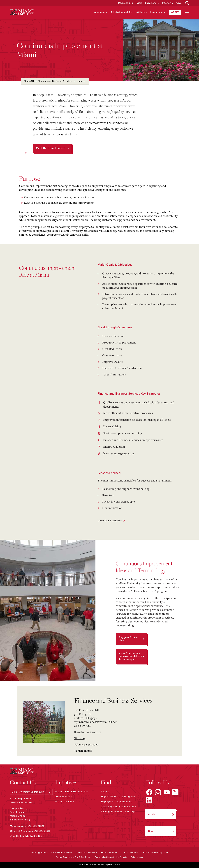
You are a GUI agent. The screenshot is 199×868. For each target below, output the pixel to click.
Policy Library (137, 857)
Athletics (142, 12)
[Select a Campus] (31, 792)
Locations (151, 3)
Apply (175, 12)
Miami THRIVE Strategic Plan (72, 792)
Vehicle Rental (83, 751)
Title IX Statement (130, 852)
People (105, 792)
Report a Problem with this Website (111, 857)
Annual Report (64, 797)
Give (179, 3)
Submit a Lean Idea (86, 744)
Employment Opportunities (116, 802)
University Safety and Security (118, 807)
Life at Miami (158, 12)
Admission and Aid (122, 12)
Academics (101, 12)
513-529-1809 (36, 826)
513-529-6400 (34, 836)
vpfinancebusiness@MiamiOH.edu (96, 722)
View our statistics (110, 521)
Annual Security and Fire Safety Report (74, 857)
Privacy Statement (109, 852)
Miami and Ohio (65, 802)
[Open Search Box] (187, 3)
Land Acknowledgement (87, 852)
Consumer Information (62, 852)
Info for (166, 3)
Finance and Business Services (55, 81)
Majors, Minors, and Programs (118, 797)
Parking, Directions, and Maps (118, 812)
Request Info (126, 3)
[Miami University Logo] (22, 12)
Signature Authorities (88, 732)
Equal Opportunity (39, 852)
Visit (139, 3)
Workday (80, 738)
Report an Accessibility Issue (155, 852)
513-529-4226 (83, 726)
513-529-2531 (42, 831)
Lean (79, 81)
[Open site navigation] (187, 12)
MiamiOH (29, 81)
